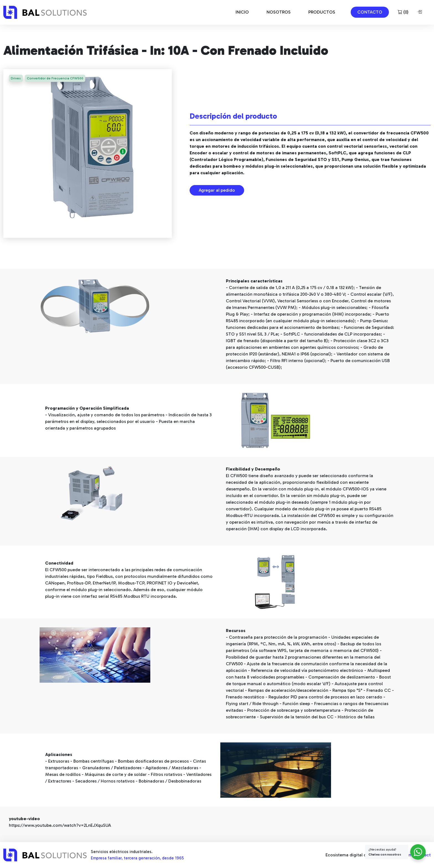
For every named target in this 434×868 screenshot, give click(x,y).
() (403, 12)
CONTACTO (370, 12)
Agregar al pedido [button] (217, 190)
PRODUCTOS (322, 12)
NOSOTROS (279, 12)
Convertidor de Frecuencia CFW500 (56, 79)
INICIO (242, 12)
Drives (16, 79)
